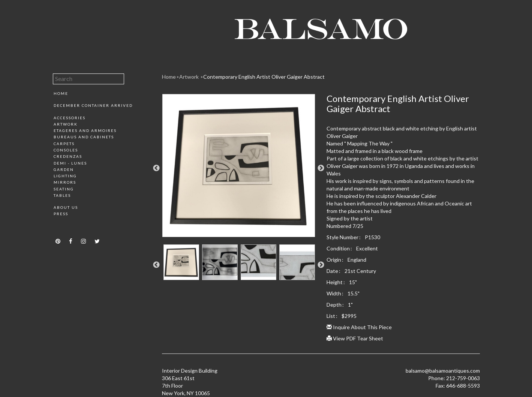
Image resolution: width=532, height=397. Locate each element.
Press (61, 214)
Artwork (66, 124)
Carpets (64, 144)
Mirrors (65, 182)
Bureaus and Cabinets (84, 137)
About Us (66, 207)
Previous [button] (156, 168)
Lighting (65, 176)
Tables (62, 195)
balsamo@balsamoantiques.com (443, 371)
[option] (239, 168)
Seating (64, 189)
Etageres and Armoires (85, 130)
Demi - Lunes (70, 163)
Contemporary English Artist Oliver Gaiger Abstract (264, 77)
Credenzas (68, 156)
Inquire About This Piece (359, 327)
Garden (64, 169)
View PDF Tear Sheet (355, 338)
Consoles (66, 150)
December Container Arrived (93, 105)
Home (61, 93)
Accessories (70, 118)
